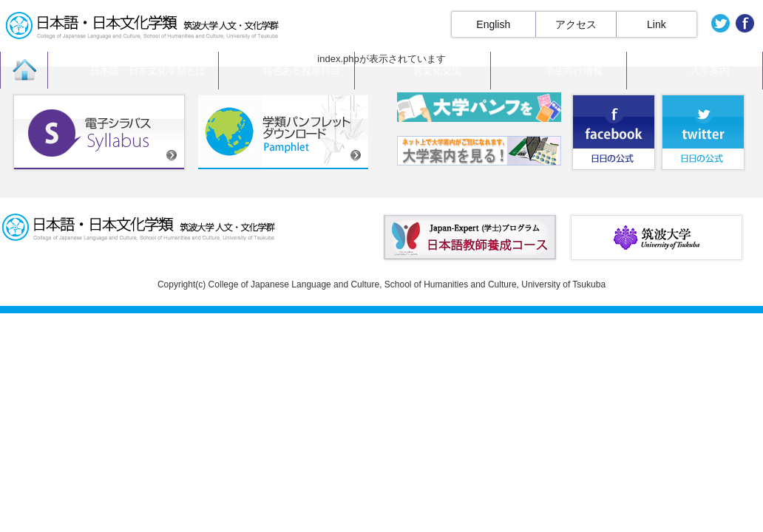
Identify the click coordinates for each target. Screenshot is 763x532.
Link (657, 24)
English (493, 24)
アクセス (576, 24)
